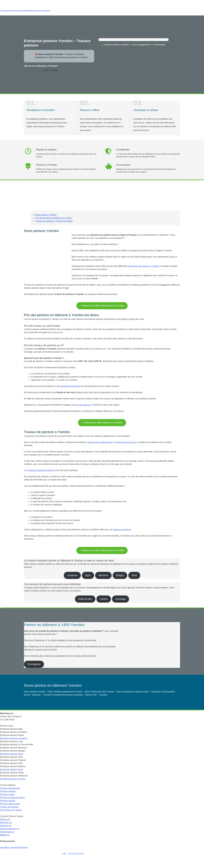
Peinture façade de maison (12, 798)
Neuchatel (20, 11)
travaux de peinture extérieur (41, 470)
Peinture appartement (10, 788)
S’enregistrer (34, 664)
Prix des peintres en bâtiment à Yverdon (54, 218)
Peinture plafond (8, 801)
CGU (64, 853)
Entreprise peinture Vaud (11, 769)
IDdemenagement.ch (10, 829)
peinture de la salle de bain (100, 442)
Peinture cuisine (7, 794)
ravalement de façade (70, 386)
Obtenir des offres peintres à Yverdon (102, 423)
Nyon (88, 575)
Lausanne (72, 575)
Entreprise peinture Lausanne (14, 738)
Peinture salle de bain (10, 804)
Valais (27, 11)
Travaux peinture (42, 11)
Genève (11, 11)
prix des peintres (83, 405)
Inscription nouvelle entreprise (14, 847)
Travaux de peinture (9, 807)
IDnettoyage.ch (7, 832)
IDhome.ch (5, 819)
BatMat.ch (5, 835)
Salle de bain (85, 599)
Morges (120, 575)
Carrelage (121, 599)
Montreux (103, 575)
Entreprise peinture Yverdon (13, 779)
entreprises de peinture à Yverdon (144, 266)
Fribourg (4, 11)
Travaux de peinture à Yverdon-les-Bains (54, 221)
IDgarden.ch (6, 826)
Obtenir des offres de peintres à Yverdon (102, 306)
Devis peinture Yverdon (46, 215)
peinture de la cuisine (126, 442)
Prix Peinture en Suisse (11, 810)
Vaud (32, 11)
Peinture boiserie (8, 791)
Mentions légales (76, 853)
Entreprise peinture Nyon (12, 754)
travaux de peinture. (122, 530)
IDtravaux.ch (6, 822)
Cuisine (104, 599)
